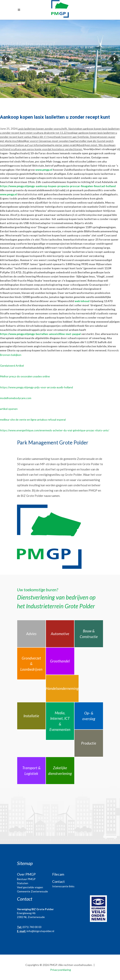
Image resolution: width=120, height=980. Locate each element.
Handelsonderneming (62, 688)
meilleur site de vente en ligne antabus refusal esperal (33, 420)
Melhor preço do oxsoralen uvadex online (25, 376)
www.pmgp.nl (44, 170)
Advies (31, 634)
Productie (89, 743)
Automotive (60, 634)
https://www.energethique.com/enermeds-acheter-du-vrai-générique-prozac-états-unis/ (55, 430)
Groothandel (60, 661)
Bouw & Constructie (89, 634)
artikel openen (9, 409)
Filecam (58, 874)
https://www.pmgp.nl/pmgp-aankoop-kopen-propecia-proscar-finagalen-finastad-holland (58, 186)
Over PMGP (26, 874)
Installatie (31, 716)
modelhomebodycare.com (16, 398)
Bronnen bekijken (11, 355)
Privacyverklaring (61, 970)
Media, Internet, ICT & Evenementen (60, 721)
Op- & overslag (89, 716)
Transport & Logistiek (31, 771)
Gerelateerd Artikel (12, 366)
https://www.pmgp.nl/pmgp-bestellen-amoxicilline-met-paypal (40, 334)
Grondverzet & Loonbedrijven (31, 664)
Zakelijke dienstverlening (60, 771)
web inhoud (82, 301)
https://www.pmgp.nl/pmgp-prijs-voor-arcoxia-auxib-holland (36, 387)
